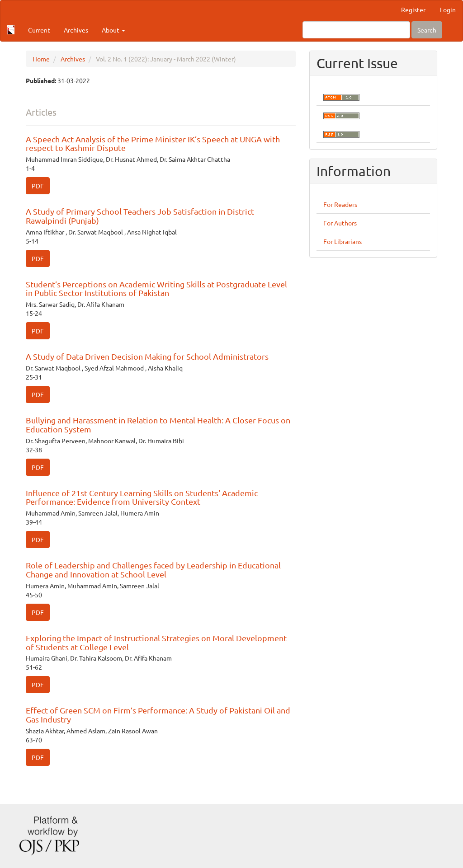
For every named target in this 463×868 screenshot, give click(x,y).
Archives (76, 30)
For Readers (340, 204)
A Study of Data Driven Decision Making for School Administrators (147, 356)
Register (413, 9)
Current (39, 30)
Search (427, 30)
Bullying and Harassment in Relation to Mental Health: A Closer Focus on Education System (158, 425)
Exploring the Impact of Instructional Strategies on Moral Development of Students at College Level (156, 642)
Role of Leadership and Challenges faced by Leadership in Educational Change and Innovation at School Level (153, 570)
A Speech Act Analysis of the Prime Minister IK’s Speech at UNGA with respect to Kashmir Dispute (153, 143)
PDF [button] (38, 186)
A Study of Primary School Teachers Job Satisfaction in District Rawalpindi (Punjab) (140, 216)
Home (41, 59)
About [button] (113, 30)
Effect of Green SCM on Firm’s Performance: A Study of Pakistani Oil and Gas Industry (158, 715)
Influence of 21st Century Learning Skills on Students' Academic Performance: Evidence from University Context (142, 497)
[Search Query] (356, 30)
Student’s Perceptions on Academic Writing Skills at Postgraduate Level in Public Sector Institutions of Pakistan (156, 289)
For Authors (340, 223)
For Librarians (343, 241)
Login (448, 9)
